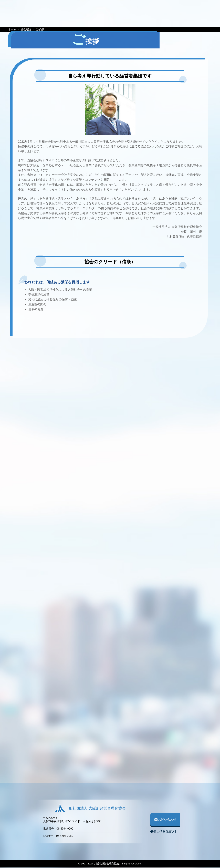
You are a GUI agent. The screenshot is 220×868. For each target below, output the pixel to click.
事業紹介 (121, 22)
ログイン (204, 7)
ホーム (12, 29)
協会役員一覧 (156, 22)
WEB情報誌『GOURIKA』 (92, 22)
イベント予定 (60, 22)
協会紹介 (137, 22)
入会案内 (176, 22)
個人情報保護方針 (166, 832)
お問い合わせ (174, 7)
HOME (43, 22)
